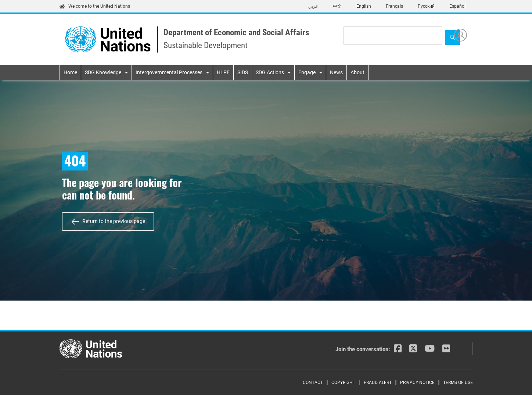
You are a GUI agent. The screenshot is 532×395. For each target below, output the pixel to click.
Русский (426, 6)
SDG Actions (270, 72)
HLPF (223, 72)
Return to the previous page (114, 221)
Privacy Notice (417, 383)
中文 (337, 6)
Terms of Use (458, 383)
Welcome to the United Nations (95, 6)
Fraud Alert (378, 383)
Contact (313, 383)
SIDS (243, 72)
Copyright (343, 383)
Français (394, 6)
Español (457, 6)
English (364, 6)
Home (70, 72)
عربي (313, 6)
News (336, 72)
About (357, 72)
